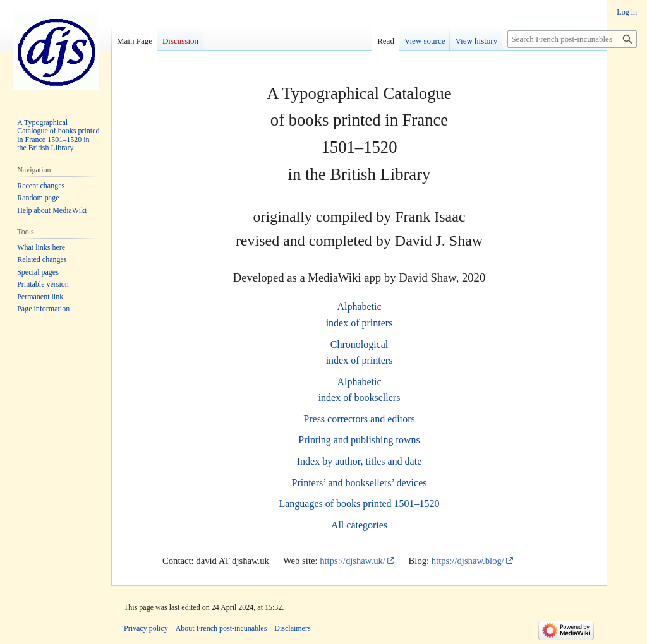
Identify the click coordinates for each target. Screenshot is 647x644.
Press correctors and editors (359, 419)
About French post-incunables (221, 628)
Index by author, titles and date (360, 461)
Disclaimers (292, 628)
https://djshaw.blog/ (468, 561)
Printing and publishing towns (359, 440)
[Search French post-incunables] (572, 39)
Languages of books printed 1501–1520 (359, 504)
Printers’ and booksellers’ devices (359, 483)
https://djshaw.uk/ (353, 561)
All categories (359, 525)
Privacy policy (146, 628)
